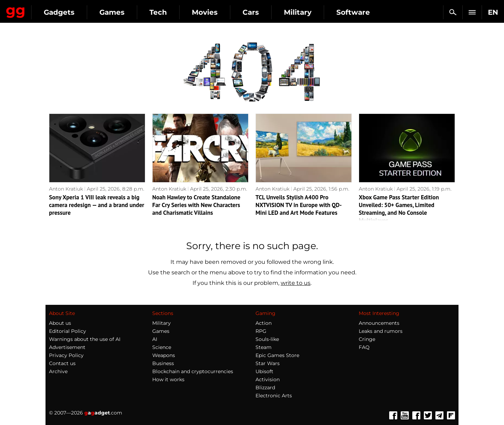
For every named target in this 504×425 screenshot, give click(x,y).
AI (155, 339)
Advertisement (67, 347)
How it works (168, 379)
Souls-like (267, 339)
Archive (58, 371)
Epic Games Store (277, 355)
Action (264, 323)
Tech (221, 12)
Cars (314, 12)
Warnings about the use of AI (85, 339)
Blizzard (265, 388)
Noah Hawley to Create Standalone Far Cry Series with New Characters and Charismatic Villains (196, 205)
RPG (261, 331)
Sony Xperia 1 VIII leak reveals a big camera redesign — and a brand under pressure (97, 205)
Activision (268, 379)
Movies (268, 12)
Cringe (367, 339)
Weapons (164, 355)
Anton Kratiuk (66, 189)
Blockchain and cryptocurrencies (193, 371)
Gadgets (122, 12)
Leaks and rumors (381, 331)
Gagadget (47, 9)
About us (60, 323)
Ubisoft (264, 371)
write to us (296, 283)
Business (163, 363)
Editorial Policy (68, 331)
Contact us (62, 363)
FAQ (364, 347)
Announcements (379, 323)
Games (175, 12)
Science (162, 347)
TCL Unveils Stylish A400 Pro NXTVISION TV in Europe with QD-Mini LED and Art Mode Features (299, 205)
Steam (264, 347)
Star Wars (268, 363)
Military (361, 12)
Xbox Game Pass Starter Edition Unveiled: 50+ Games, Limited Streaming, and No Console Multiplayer (399, 209)
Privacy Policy (66, 355)
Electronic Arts (274, 396)
